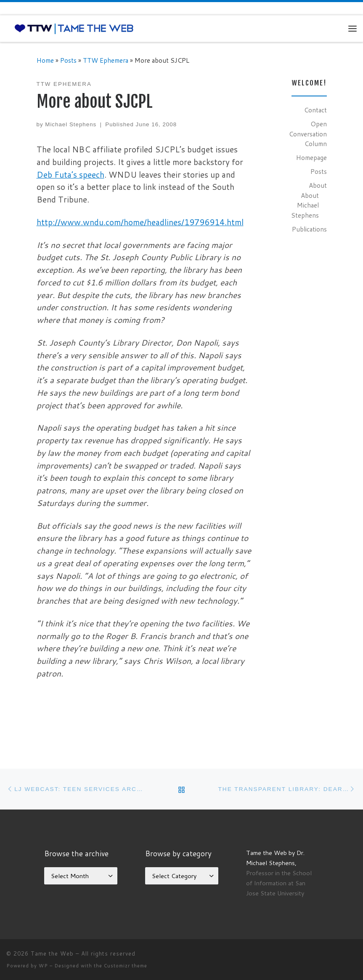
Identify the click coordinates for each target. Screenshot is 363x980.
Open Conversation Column (308, 134)
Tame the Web (52, 953)
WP (43, 966)
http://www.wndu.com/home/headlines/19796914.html (140, 222)
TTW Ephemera (106, 60)
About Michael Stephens (305, 205)
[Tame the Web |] (74, 28)
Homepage (311, 157)
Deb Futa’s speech (70, 174)
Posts (68, 60)
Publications (309, 229)
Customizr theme (126, 966)
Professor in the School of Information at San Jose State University (279, 883)
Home (45, 60)
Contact (315, 110)
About (318, 185)
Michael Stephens (71, 124)
